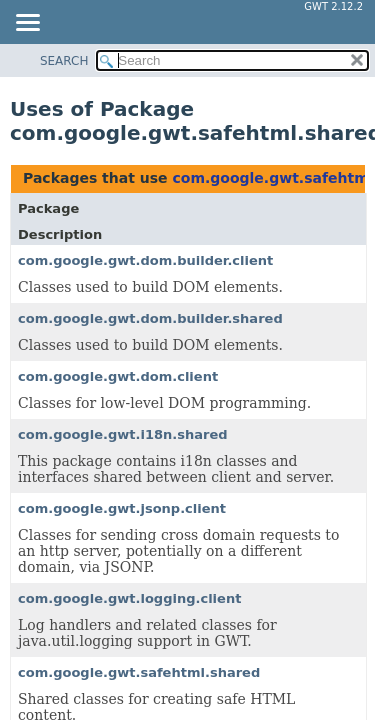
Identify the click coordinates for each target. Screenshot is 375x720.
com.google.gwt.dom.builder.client (145, 260)
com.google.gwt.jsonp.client (122, 508)
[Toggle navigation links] (27, 24)
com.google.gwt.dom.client (118, 376)
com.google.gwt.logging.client (129, 598)
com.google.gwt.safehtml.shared (139, 672)
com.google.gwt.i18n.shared (123, 434)
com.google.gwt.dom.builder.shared (150, 318)
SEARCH (64, 61)
